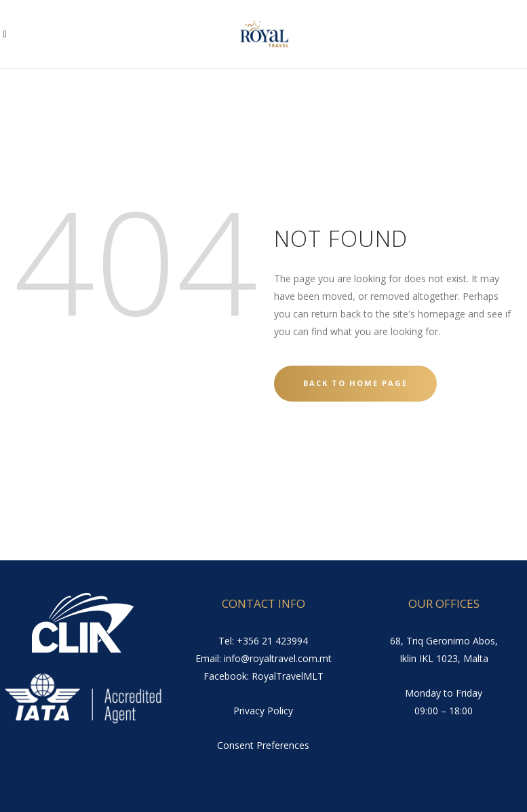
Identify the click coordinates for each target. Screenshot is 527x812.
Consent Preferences (263, 745)
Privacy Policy (263, 711)
